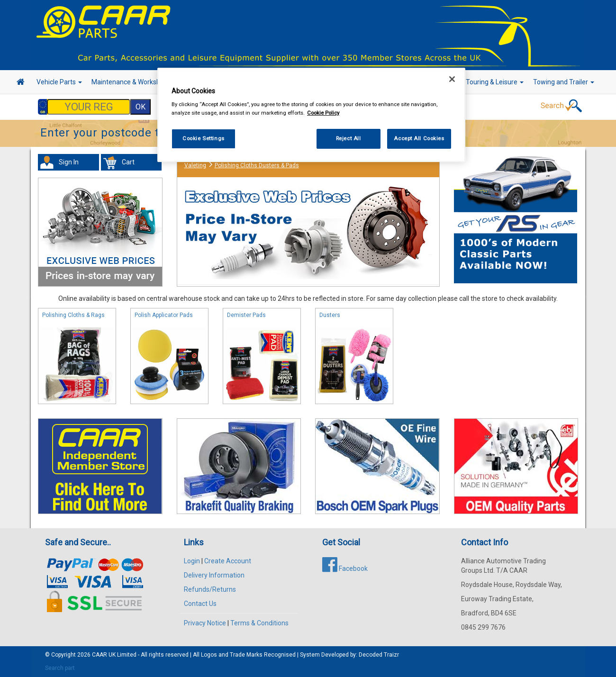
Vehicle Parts (59, 82)
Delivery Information (214, 575)
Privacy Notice (205, 623)
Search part (60, 668)
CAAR (100, 655)
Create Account (228, 561)
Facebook (345, 569)
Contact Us (200, 604)
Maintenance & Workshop (133, 82)
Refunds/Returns (210, 589)
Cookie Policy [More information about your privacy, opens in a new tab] (323, 113)
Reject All (349, 138)
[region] (311, 115)
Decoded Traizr (379, 655)
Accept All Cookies (419, 138)
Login (192, 561)
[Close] (452, 79)
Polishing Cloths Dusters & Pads (257, 165)
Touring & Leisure (495, 82)
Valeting (195, 165)
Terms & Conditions (259, 623)
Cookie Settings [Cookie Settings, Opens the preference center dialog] (204, 138)
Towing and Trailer (564, 82)
